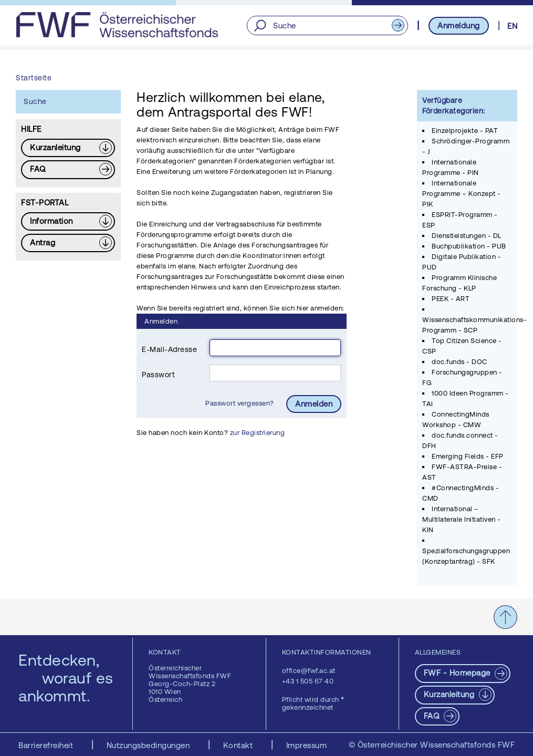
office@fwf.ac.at (309, 671)
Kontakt (239, 745)
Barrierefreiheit (47, 745)
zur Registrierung (258, 433)
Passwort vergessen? (241, 403)
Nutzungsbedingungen (149, 745)
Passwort (158, 375)
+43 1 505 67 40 (308, 681)
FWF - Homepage (458, 673)
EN (512, 26)
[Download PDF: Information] (68, 221)
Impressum (307, 745)
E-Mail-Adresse (169, 349)
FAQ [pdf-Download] (433, 716)
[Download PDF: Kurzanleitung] (68, 148)
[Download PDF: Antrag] (68, 243)
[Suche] (327, 25)
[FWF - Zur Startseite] (117, 25)
